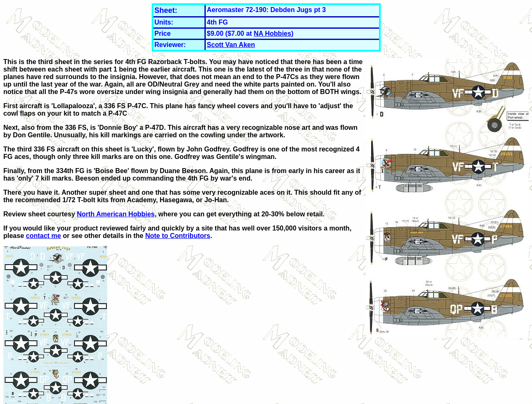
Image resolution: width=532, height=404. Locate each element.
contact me (43, 236)
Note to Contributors (177, 236)
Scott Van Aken (231, 45)
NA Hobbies (273, 33)
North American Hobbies (116, 214)
